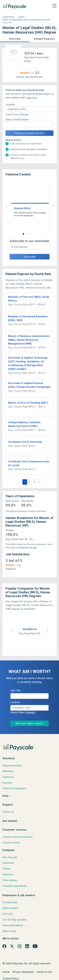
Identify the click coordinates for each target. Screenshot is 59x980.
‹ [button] (26, 206)
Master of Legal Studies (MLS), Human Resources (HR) (26, 20)
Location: (10, 105)
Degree (21, 17)
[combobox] (29, 109)
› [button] (33, 206)
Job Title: (15, 690)
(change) (24, 114)
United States (8, 17)
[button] (15, 38)
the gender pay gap (27, 548)
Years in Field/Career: (17, 120)
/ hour (39, 54)
